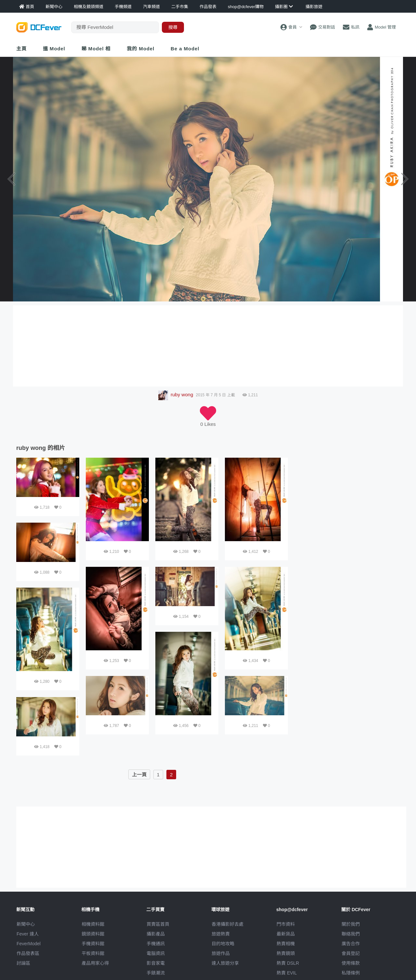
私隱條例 (351, 973)
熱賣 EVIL (287, 973)
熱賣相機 (286, 944)
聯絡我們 (351, 934)
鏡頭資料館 (93, 934)
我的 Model (141, 49)
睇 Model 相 (96, 49)
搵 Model (54, 49)
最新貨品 (286, 934)
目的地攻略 (223, 944)
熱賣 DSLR (288, 963)
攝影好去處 (227, 924)
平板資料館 (93, 953)
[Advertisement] (347, 498)
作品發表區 (28, 953)
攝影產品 (156, 934)
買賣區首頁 (158, 924)
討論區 (23, 963)
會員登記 (351, 953)
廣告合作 (351, 944)
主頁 (21, 49)
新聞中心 (26, 924)
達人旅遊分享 (225, 963)
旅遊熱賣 (221, 934)
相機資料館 (93, 924)
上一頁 (139, 775)
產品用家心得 (95, 963)
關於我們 (351, 924)
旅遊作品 (221, 953)
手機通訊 (156, 944)
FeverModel (29, 944)
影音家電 (156, 963)
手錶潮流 (156, 973)
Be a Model (185, 49)
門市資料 (286, 924)
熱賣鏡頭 (286, 953)
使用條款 (351, 963)
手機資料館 (93, 944)
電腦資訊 (156, 953)
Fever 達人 (28, 934)
